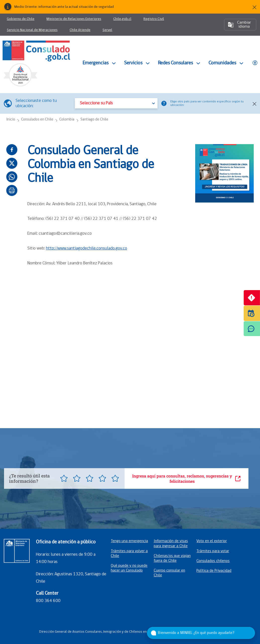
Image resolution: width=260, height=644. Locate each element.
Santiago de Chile (94, 120)
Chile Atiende (80, 32)
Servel (107, 32)
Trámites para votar (213, 551)
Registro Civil (154, 21)
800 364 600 (48, 601)
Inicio (11, 120)
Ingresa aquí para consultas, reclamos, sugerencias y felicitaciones (187, 478)
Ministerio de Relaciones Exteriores (75, 21)
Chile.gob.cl (122, 21)
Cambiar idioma (240, 25)
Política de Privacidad (214, 571)
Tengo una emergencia (129, 541)
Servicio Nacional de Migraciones (34, 32)
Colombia (67, 120)
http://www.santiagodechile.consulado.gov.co (87, 248)
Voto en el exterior (212, 541)
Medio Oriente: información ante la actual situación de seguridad (64, 7)
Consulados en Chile (37, 120)
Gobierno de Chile (21, 19)
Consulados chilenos (213, 561)
